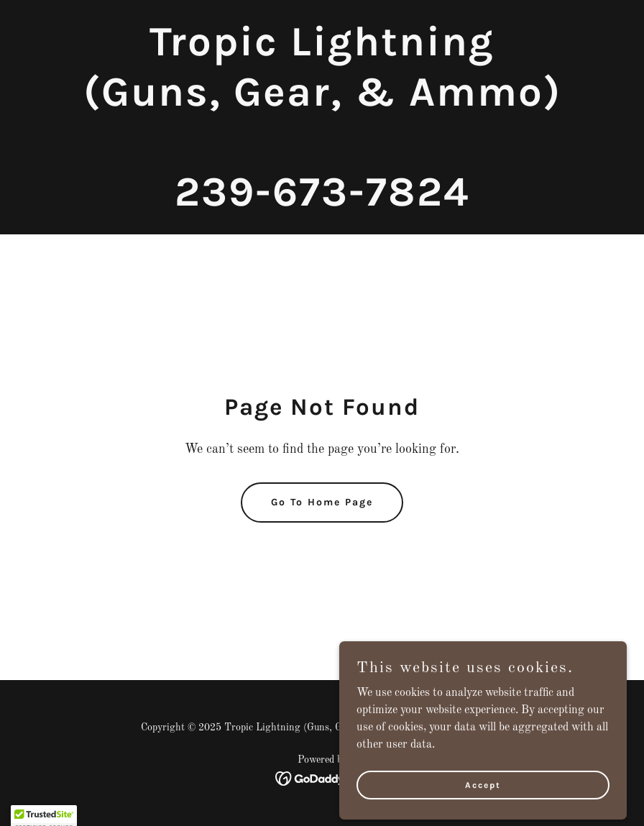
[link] (322, 203)
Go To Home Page (322, 502)
